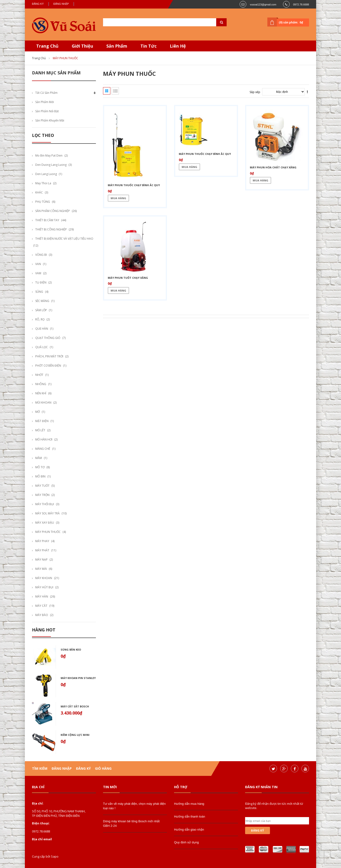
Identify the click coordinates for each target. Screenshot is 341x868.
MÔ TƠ (40, 467)
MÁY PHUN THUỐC (48, 532)
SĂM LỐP (41, 310)
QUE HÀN (42, 329)
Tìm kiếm (40, 768)
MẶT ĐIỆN (42, 421)
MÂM (39, 458)
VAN (38, 264)
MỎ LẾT (40, 430)
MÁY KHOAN (44, 578)
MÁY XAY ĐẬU (45, 523)
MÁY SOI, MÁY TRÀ (47, 513)
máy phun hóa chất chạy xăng (273, 167)
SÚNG (39, 292)
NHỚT (39, 375)
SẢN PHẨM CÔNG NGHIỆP (53, 211)
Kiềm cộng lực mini (75, 735)
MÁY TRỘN (42, 495)
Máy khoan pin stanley (78, 678)
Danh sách (115, 91)
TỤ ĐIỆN (41, 282)
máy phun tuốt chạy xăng (128, 278)
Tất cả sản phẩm (46, 93)
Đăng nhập (61, 4)
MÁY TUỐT (42, 486)
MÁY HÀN (42, 596)
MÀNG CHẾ (43, 449)
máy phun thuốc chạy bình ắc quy (134, 185)
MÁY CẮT (41, 606)
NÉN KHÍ (41, 393)
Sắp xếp (255, 92)
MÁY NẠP (41, 560)
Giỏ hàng (103, 768)
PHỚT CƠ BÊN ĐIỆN (48, 366)
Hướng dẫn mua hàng (189, 804)
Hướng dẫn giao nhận (189, 830)
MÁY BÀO (42, 615)
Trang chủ (39, 58)
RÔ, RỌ (40, 319)
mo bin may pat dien (49, 155)
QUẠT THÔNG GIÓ (48, 338)
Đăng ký (38, 4)
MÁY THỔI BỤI (45, 504)
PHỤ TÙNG (43, 202)
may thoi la (43, 183)
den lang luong (46, 174)
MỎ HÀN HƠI (44, 439)
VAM (38, 273)
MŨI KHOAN (43, 403)
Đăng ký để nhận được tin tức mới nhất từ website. (274, 806)
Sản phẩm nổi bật (47, 111)
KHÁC (39, 192)
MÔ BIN (40, 476)
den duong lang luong (51, 165)
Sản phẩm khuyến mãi (50, 120)
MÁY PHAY (42, 541)
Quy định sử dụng (186, 842)
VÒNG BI (41, 255)
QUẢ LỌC (42, 347)
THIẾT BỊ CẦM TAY (47, 220)
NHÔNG (41, 384)
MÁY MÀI (41, 569)
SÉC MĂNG (42, 301)
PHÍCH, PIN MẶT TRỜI (49, 356)
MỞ (38, 412)
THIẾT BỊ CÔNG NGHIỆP (51, 229)
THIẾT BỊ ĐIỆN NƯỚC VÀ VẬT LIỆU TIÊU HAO (64, 239)
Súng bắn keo (71, 650)
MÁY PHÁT (42, 550)
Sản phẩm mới (45, 102)
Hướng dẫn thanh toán (190, 816)
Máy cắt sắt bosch (75, 706)
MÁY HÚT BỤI (44, 587)
